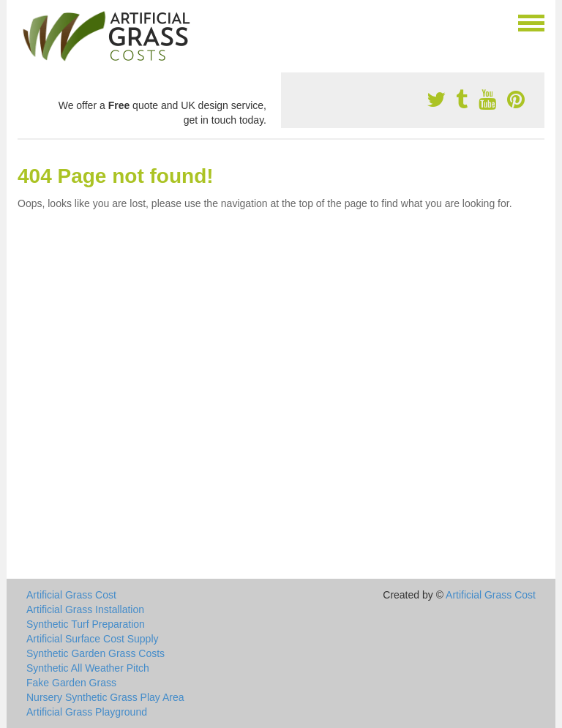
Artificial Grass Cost (71, 595)
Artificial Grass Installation (85, 609)
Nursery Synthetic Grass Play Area (105, 697)
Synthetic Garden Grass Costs (95, 653)
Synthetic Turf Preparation (86, 624)
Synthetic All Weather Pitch (88, 668)
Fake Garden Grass (71, 683)
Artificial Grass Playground (87, 712)
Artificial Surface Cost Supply (93, 639)
